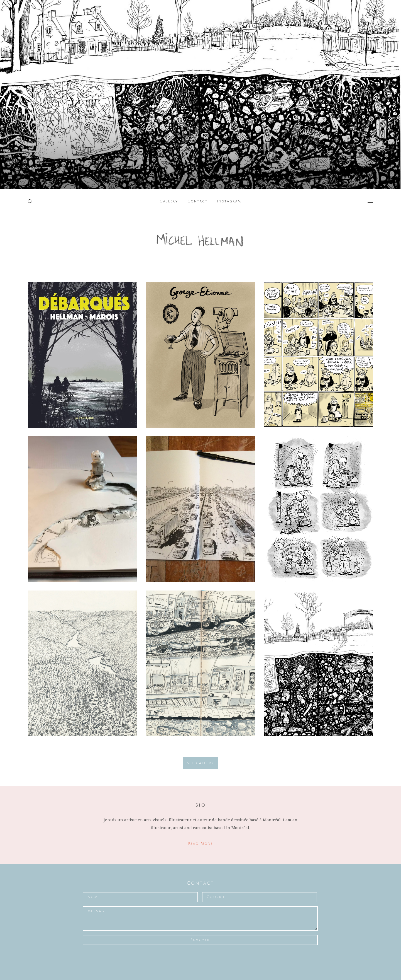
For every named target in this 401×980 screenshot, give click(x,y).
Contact (198, 201)
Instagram (229, 201)
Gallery (169, 201)
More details (43, 168)
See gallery (200, 763)
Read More (201, 844)
